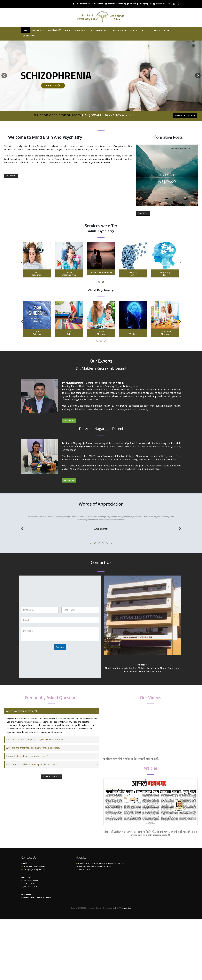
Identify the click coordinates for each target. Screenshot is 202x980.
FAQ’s (157, 30)
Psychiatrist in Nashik (138, 443)
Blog (166, 30)
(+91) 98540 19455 (97, 115)
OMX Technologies (123, 908)
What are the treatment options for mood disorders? (33, 748)
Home (26, 30)
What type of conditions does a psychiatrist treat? (31, 764)
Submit (60, 647)
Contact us (29, 36)
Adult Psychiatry (74, 30)
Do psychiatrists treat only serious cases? (27, 756)
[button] (22, 262)
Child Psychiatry (97, 30)
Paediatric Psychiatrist (105, 447)
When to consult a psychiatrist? (22, 711)
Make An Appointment (185, 115)
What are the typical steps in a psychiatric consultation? (34, 740)
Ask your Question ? (52, 776)
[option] (37, 260)
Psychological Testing (123, 30)
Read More (11, 176)
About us (37, 30)
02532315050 (126, 115)
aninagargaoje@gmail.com (34, 869)
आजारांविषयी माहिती (54, 30)
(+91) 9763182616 (30, 887)
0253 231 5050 (29, 883)
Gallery (145, 30)
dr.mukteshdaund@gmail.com (36, 866)
